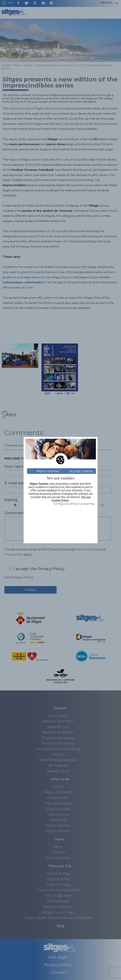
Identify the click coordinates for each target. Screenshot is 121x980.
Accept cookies (81, 471)
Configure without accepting (74, 504)
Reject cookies (48, 471)
